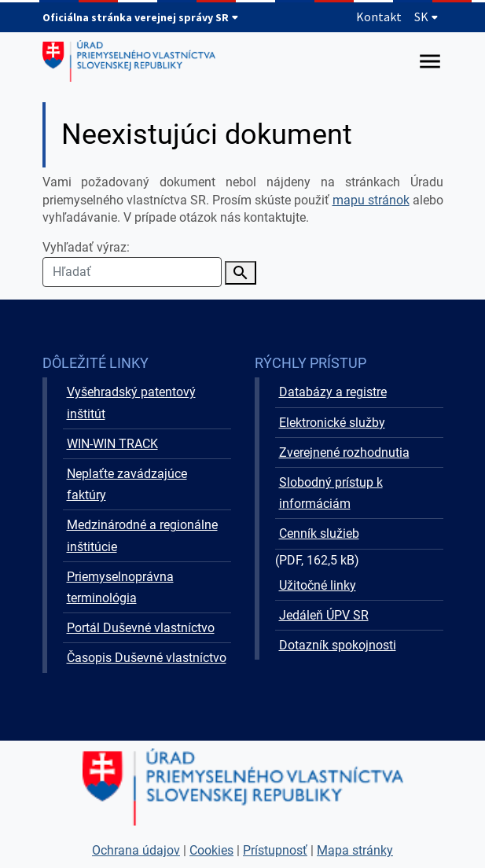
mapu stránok (371, 200)
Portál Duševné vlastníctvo (141, 628)
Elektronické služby (332, 423)
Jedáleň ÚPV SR (324, 615)
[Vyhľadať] (241, 273)
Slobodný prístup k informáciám (331, 493)
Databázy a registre (333, 392)
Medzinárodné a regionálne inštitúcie (142, 535)
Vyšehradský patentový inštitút (131, 403)
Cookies (211, 850)
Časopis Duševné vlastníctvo (147, 658)
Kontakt (379, 17)
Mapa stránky (355, 850)
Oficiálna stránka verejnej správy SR (141, 17)
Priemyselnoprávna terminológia (120, 587)
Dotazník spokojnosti (338, 645)
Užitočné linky (318, 585)
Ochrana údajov (136, 850)
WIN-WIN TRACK (112, 444)
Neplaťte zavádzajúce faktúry (127, 484)
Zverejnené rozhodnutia (344, 452)
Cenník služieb (319, 533)
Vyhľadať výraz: (132, 263)
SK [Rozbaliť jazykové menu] (426, 17)
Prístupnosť (275, 850)
